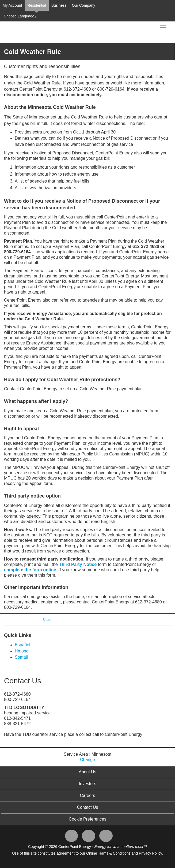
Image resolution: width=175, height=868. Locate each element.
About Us (88, 772)
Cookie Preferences (88, 819)
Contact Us (87, 807)
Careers (88, 795)
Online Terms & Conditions (108, 853)
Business (59, 5)
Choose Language (20, 16)
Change (88, 760)
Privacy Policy (150, 853)
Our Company (83, 5)
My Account (12, 5)
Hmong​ (22, 651)
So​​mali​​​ (21, 657)
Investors (88, 784)
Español (22, 645)
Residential (37, 5)
